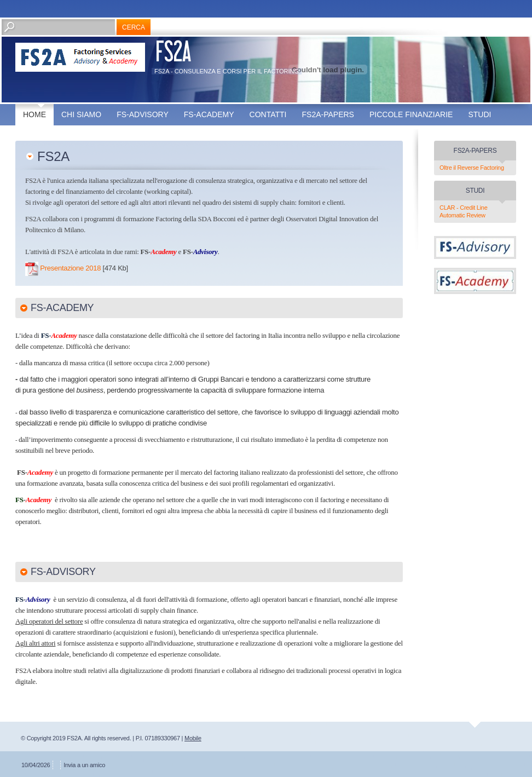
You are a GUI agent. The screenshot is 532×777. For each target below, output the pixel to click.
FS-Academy (209, 114)
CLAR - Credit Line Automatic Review (464, 211)
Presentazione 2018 (70, 268)
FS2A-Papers (328, 114)
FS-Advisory (143, 114)
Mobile (193, 738)
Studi (479, 114)
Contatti (268, 114)
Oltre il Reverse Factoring (472, 168)
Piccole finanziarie (411, 114)
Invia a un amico (84, 765)
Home (34, 114)
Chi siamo (81, 114)
